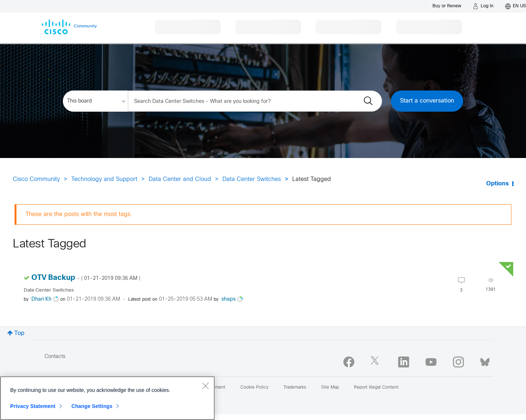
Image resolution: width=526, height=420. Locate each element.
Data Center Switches (252, 179)
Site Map (330, 388)
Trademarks (295, 388)
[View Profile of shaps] (228, 299)
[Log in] (483, 6)
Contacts (55, 357)
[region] (107, 398)
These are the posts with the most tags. (79, 214)
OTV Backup (86, 278)
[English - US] (516, 6)
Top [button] (19, 333)
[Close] (205, 386)
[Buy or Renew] (447, 6)
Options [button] (498, 184)
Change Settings (92, 406)
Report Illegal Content (376, 388)
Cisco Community (36, 179)
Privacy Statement (33, 406)
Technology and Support (104, 179)
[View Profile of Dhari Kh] (41, 299)
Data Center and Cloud (180, 179)
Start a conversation (427, 101)
